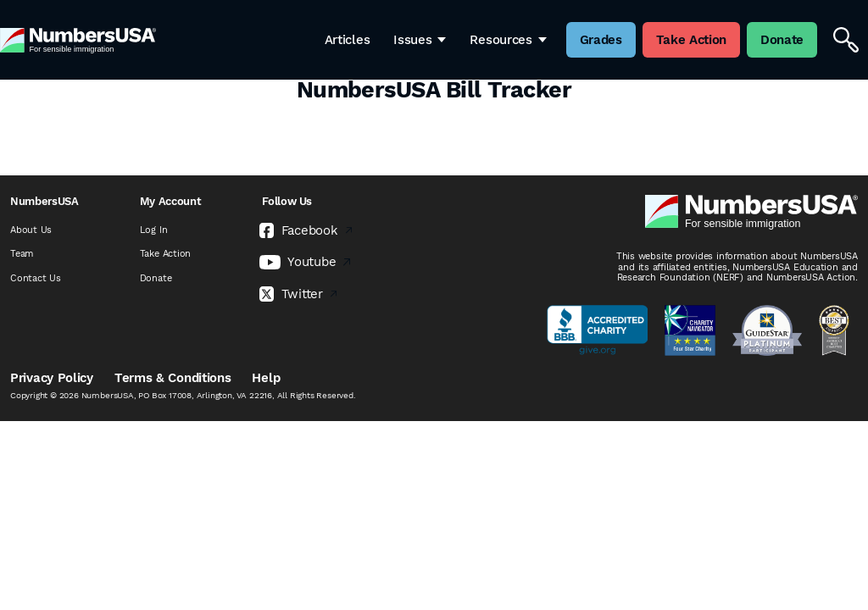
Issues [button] (420, 40)
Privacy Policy (52, 378)
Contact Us (36, 278)
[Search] (846, 40)
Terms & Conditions (173, 378)
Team (22, 254)
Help (266, 378)
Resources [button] (508, 40)
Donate (156, 278)
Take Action (166, 254)
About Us (31, 230)
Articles (348, 40)
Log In (154, 230)
